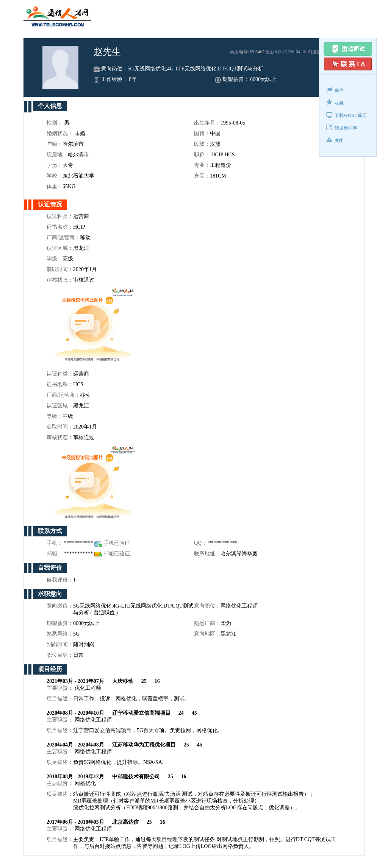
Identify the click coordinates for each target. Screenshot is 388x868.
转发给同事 (342, 127)
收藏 (335, 102)
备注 (335, 90)
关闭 (335, 140)
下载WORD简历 (347, 115)
